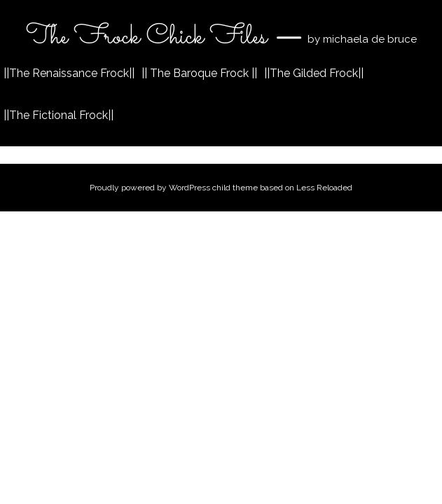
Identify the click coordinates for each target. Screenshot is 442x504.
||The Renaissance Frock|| (69, 73)
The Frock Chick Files (150, 37)
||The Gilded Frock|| (314, 73)
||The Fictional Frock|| (58, 115)
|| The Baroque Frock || (199, 73)
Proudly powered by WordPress (150, 188)
